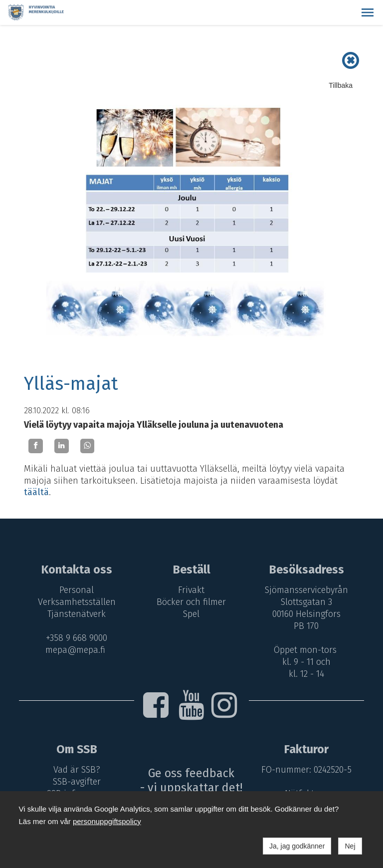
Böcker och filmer (192, 602)
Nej (350, 846)
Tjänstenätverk (75, 614)
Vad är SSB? (75, 770)
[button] (368, 12)
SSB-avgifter (75, 782)
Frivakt (192, 590)
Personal (75, 590)
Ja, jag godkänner (297, 846)
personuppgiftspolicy (107, 821)
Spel (192, 614)
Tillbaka (341, 85)
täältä (36, 492)
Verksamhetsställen (75, 602)
